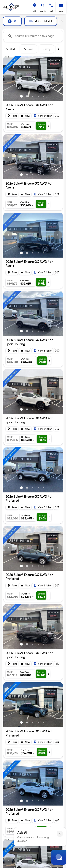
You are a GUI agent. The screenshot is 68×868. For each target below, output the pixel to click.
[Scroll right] (62, 21)
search (43, 11)
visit (35, 11)
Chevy (46, 49)
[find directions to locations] (35, 5)
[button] (35, 7)
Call (51, 11)
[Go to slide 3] (33, 96)
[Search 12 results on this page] (33, 36)
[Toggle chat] (59, 857)
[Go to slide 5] (44, 96)
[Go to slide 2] (27, 96)
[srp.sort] (11, 49)
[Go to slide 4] (38, 96)
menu (61, 11)
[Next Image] (58, 79)
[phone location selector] (51, 5)
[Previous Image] (8, 79)
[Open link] (43, 116)
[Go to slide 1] (21, 96)
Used (28, 49)
